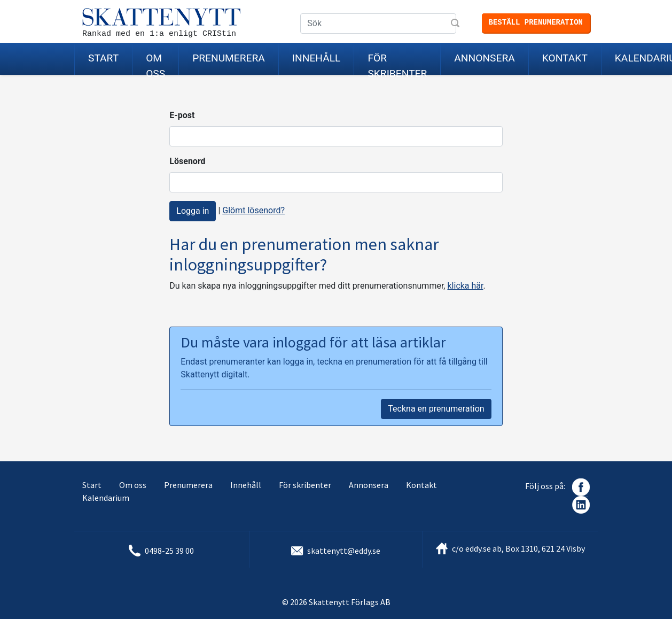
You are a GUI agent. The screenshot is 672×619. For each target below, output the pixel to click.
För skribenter (397, 63)
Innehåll (317, 58)
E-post (182, 115)
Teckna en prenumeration (436, 409)
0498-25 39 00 (169, 551)
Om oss (155, 63)
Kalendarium (106, 498)
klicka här (465, 286)
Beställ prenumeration (536, 22)
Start (103, 58)
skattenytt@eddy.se (344, 551)
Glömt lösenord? (253, 210)
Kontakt (565, 58)
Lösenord (187, 161)
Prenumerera (229, 58)
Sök (456, 24)
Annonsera (484, 58)
